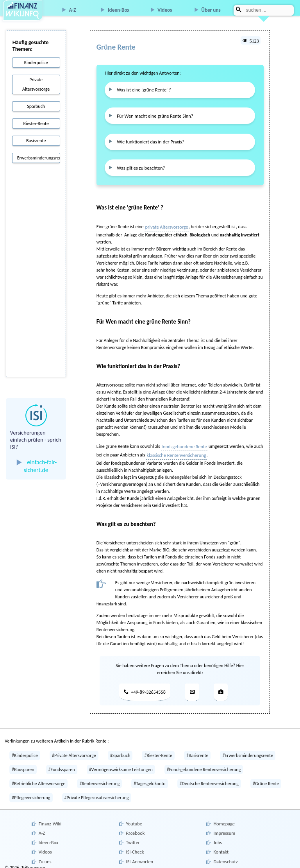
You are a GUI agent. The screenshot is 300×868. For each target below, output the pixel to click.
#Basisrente (197, 752)
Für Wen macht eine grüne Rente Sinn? (154, 115)
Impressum (224, 828)
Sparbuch (36, 106)
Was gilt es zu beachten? (140, 165)
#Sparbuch (120, 752)
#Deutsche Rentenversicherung (209, 780)
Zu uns (45, 855)
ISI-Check (134, 846)
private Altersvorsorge (166, 224)
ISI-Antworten (139, 855)
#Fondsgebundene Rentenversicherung (204, 766)
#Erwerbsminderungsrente (248, 752)
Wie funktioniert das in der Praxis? (149, 140)
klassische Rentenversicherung (175, 452)
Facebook (135, 828)
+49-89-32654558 (144, 688)
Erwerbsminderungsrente (38, 158)
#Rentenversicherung (99, 780)
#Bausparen (23, 766)
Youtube (134, 819)
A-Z (73, 10)
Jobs (217, 837)
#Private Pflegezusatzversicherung (97, 794)
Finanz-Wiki (49, 819)
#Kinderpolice (25, 752)
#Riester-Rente (158, 752)
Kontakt (221, 846)
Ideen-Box (119, 10)
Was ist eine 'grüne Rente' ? (143, 89)
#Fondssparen (62, 766)
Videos (165, 10)
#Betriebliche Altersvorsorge (38, 780)
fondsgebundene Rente (184, 443)
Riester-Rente (36, 123)
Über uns (211, 10)
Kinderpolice (36, 63)
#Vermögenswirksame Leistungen (121, 766)
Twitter (132, 837)
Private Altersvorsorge (36, 84)
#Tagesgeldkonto (149, 780)
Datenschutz (225, 855)
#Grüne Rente (266, 780)
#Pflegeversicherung (31, 794)
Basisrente (36, 141)
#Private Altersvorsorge (74, 752)
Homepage (224, 819)
